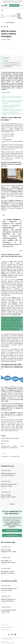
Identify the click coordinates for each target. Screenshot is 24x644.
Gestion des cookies (5, 630)
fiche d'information (15, 1)
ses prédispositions (7, 141)
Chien (8, 16)
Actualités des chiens (13, 16)
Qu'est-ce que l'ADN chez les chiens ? (12, 63)
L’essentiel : (6, 61)
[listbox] (12, 485)
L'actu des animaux (3, 16)
